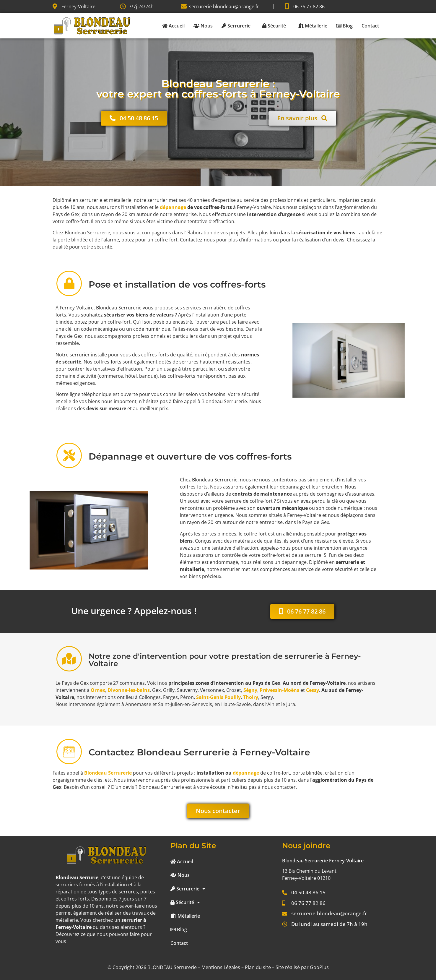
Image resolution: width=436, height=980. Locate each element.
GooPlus (319, 967)
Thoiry (251, 697)
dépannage (173, 207)
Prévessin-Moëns (279, 690)
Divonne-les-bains (129, 690)
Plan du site (258, 967)
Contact (370, 26)
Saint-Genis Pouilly (218, 697)
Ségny (250, 690)
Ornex (98, 690)
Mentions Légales (221, 967)
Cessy (313, 690)
